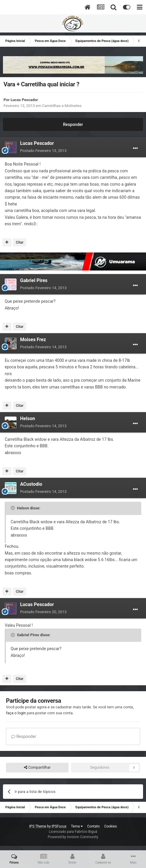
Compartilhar (37, 767)
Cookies (110, 826)
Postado (43, 151)
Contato (93, 826)
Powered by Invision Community (73, 837)
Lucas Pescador (24, 100)
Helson (27, 418)
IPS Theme (38, 826)
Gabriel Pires (34, 280)
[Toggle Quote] (13, 508)
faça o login (16, 713)
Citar (20, 242)
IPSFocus (59, 826)
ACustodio (31, 484)
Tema (77, 826)
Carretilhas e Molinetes (62, 106)
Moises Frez (33, 340)
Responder (73, 124)
